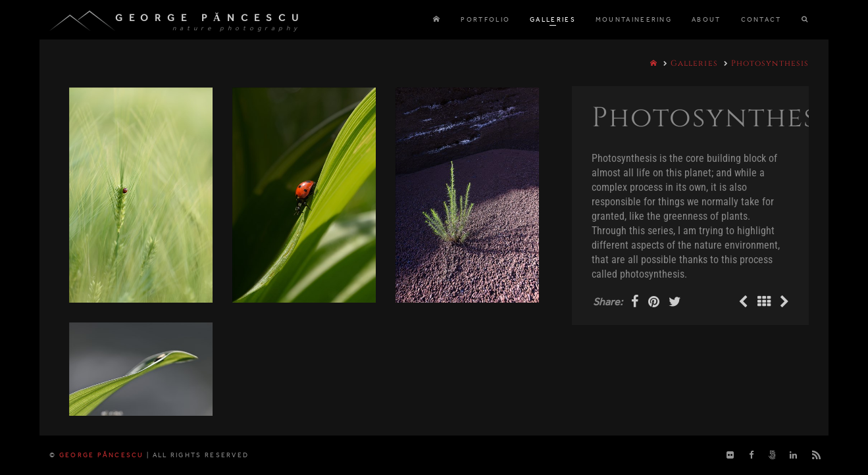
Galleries (694, 63)
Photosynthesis (770, 63)
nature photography (237, 28)
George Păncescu (210, 18)
